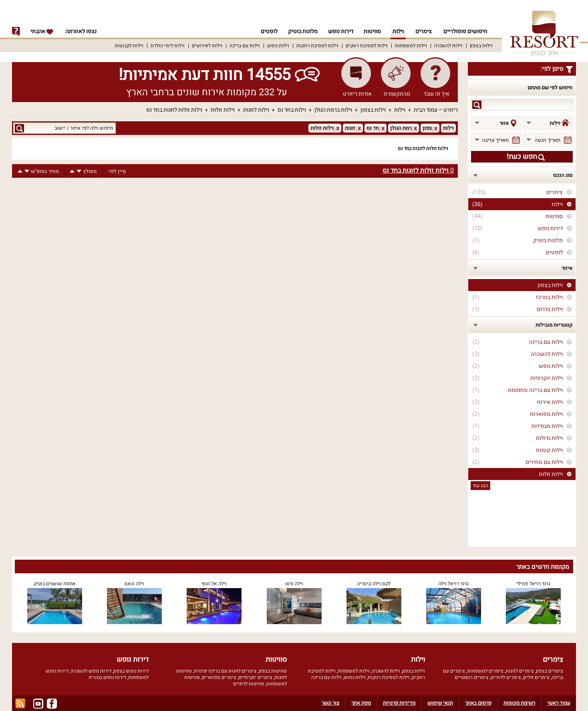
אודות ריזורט (357, 94)
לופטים (266, 31)
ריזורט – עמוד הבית (436, 110)
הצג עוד (480, 486)
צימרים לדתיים (506, 677)
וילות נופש (278, 46)
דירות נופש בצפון (131, 671)
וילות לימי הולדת (168, 46)
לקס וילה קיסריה (374, 584)
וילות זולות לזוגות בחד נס (174, 110)
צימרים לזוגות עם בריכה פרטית (225, 671)
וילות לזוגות (256, 110)
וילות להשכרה (448, 46)
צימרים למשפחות (485, 671)
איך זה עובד (436, 94)
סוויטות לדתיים (249, 684)
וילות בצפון (481, 46)
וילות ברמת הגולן (333, 110)
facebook (52, 704)
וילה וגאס (134, 584)
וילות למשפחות (411, 46)
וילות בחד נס (292, 110)
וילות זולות (223, 110)
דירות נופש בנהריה (107, 677)
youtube (38, 704)
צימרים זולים (536, 677)
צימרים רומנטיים (472, 677)
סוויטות (372, 31)
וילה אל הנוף (214, 584)
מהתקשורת (397, 94)
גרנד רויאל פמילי (533, 584)
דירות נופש (339, 31)
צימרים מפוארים (219, 677)
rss (20, 704)
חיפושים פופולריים (465, 31)
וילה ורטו (294, 584)
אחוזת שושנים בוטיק (55, 584)
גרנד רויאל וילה (453, 584)
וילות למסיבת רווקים (367, 46)
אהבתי (42, 31)
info (16, 32)
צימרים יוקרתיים (255, 677)
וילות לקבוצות (129, 46)
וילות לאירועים (207, 46)
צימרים (424, 31)
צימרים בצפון (550, 671)
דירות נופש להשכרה (91, 671)
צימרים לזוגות (520, 671)
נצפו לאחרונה (81, 31)
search (477, 105)
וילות (398, 31)
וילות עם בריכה (245, 46)
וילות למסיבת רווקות (317, 46)
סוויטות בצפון (273, 671)
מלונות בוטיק (300, 31)
